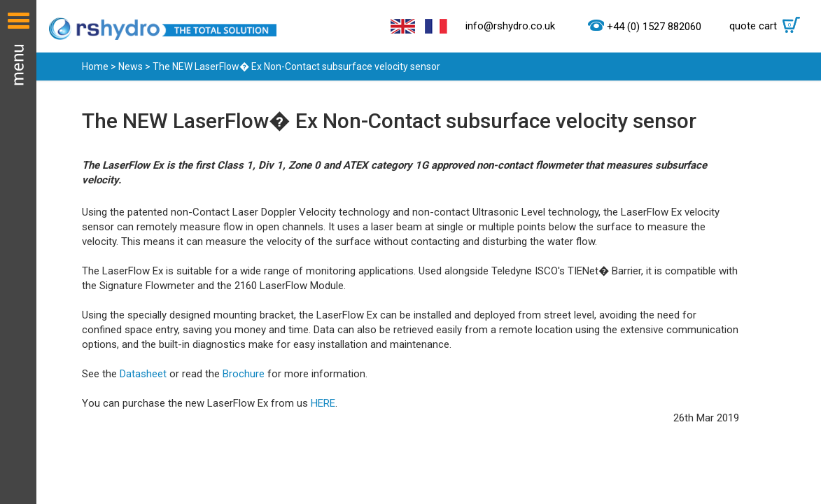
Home (95, 66)
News (131, 66)
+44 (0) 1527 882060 (654, 27)
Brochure (244, 374)
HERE (323, 403)
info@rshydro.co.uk (510, 26)
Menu (18, 252)
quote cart (768, 26)
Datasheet (145, 374)
